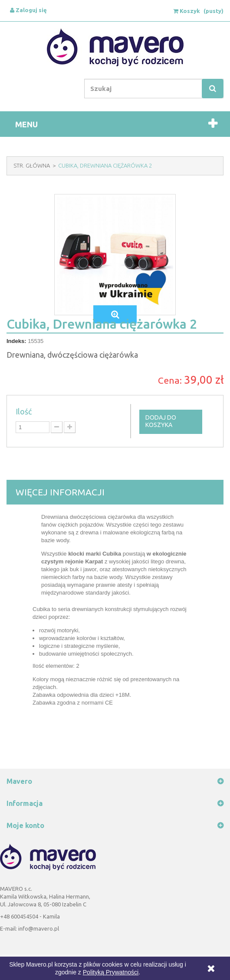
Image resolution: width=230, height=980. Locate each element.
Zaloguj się (28, 10)
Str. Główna (32, 165)
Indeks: (16, 341)
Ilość (24, 411)
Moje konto (25, 825)
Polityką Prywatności (111, 972)
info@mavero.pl (39, 928)
